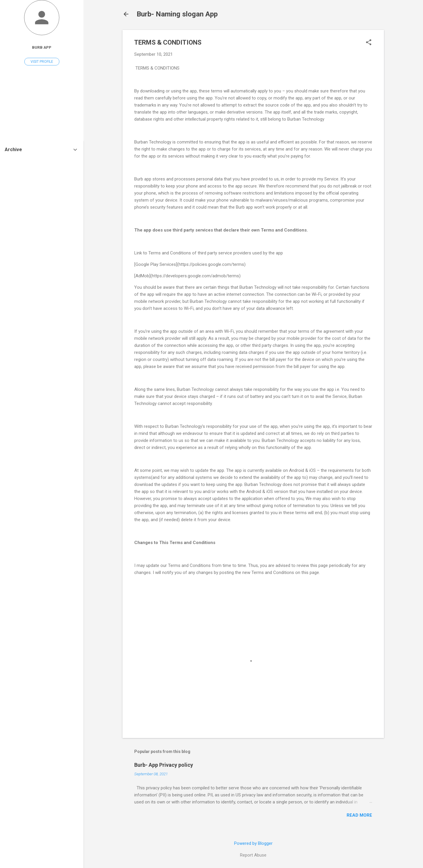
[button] (369, 43)
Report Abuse (253, 855)
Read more (359, 815)
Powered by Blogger (253, 843)
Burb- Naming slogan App (177, 14)
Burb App (42, 47)
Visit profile (42, 62)
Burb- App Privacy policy (164, 765)
